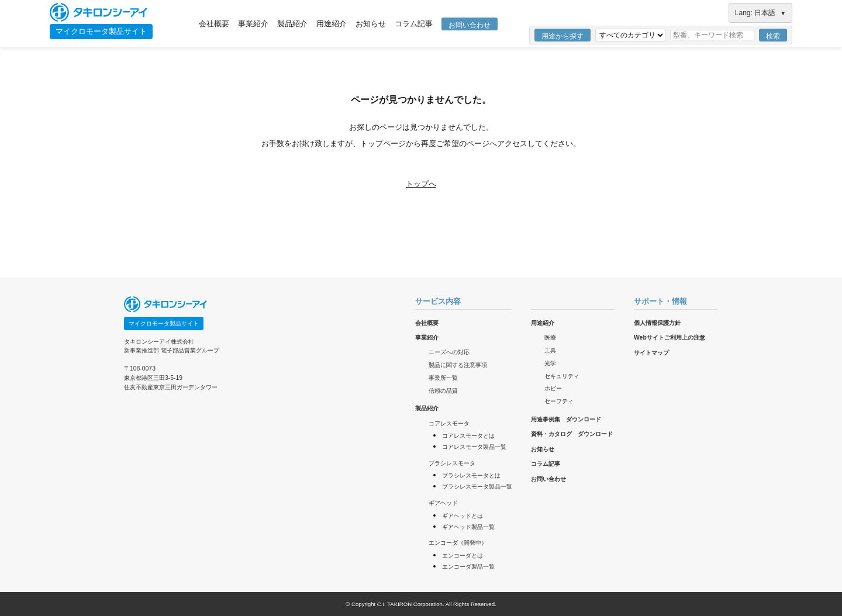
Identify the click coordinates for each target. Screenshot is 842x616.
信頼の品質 (443, 391)
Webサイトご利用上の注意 (670, 338)
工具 (550, 350)
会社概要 (214, 24)
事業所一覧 (443, 378)
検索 (773, 36)
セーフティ (559, 401)
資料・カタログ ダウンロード (572, 434)
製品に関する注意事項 (458, 365)
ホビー (553, 388)
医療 (550, 338)
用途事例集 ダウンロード (566, 419)
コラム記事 (414, 24)
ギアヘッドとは (463, 516)
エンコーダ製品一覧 (468, 567)
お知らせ (371, 24)
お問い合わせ (470, 25)
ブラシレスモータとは (471, 475)
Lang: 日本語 (760, 13)
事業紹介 (253, 24)
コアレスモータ (449, 423)
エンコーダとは (463, 556)
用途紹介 (332, 24)
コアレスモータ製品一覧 (474, 447)
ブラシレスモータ (452, 463)
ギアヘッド (443, 503)
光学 (550, 363)
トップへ (421, 184)
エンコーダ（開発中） (458, 543)
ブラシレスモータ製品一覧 (477, 487)
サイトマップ (651, 353)
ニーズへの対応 (449, 352)
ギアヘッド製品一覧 (468, 527)
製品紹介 (292, 24)
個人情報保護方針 (657, 323)
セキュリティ (562, 376)
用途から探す (563, 36)
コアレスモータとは (468, 436)
